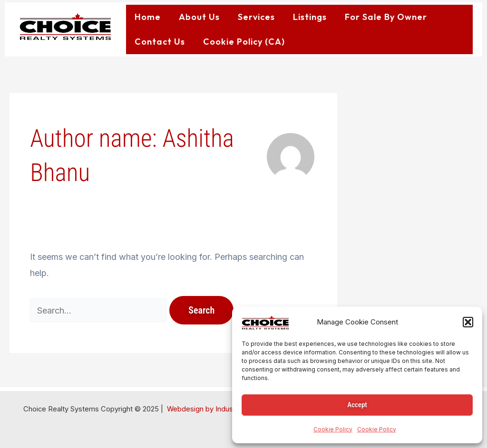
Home (148, 17)
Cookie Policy (333, 429)
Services (256, 17)
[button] (468, 322)
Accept (357, 405)
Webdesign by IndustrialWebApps (221, 409)
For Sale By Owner (386, 17)
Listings (310, 17)
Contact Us (160, 42)
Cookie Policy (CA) (244, 42)
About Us (199, 17)
